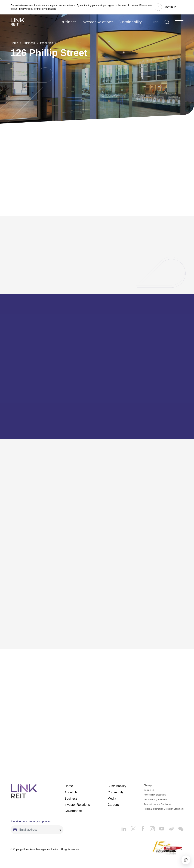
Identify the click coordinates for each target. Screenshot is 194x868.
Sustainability (130, 26)
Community (116, 787)
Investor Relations (97, 26)
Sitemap (148, 780)
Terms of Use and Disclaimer (157, 799)
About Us (71, 787)
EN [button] (155, 25)
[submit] (60, 825)
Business (68, 26)
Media (112, 794)
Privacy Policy (25, 9)
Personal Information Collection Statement (164, 804)
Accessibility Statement (155, 790)
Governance (73, 806)
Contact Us (149, 785)
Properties (47, 43)
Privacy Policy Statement (155, 795)
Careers (113, 800)
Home (14, 43)
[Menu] (179, 25)
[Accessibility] (181, 855)
